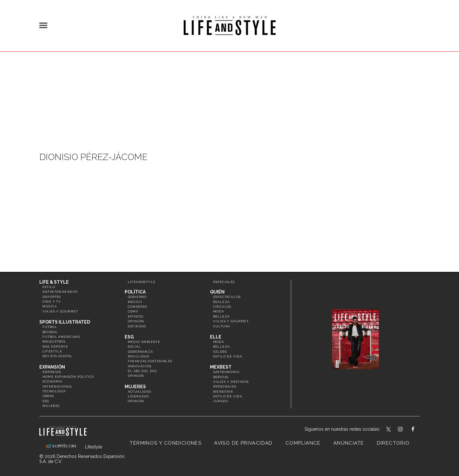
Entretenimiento (60, 292)
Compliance (303, 443)
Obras (48, 396)
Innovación (140, 366)
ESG (46, 401)
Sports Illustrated (65, 322)
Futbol (50, 327)
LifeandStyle (142, 282)
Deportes (52, 297)
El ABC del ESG (142, 371)
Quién (217, 292)
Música (50, 306)
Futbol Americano (61, 337)
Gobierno (137, 297)
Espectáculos (227, 297)
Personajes (225, 386)
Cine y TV (52, 302)
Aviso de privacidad (243, 443)
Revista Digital (58, 356)
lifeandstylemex (406, 430)
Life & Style (54, 282)
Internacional (58, 386)
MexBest (221, 367)
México (135, 302)
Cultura (222, 326)
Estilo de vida (228, 356)
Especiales (224, 282)
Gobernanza (141, 352)
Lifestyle (52, 351)
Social (134, 347)
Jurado (221, 401)
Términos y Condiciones (166, 443)
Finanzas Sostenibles (150, 361)
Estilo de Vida (228, 396)
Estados (136, 316)
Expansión (52, 367)
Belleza (222, 316)
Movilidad (139, 356)
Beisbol (50, 332)
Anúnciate (349, 443)
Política (135, 292)
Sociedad (137, 326)
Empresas (52, 372)
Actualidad (140, 392)
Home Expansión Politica (68, 377)
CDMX (133, 311)
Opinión (136, 321)
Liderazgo (138, 396)
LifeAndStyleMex (419, 430)
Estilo (49, 287)
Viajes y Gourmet (60, 311)
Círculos (222, 307)
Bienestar (223, 392)
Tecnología (54, 391)
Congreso (138, 307)
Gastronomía (226, 372)
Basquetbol (55, 341)
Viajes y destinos (231, 382)
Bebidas (221, 377)
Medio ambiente (144, 342)
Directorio (393, 443)
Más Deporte (55, 347)
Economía (52, 381)
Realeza (222, 302)
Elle (216, 337)
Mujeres (51, 406)
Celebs (220, 352)
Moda (219, 311)
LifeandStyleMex (389, 430)
